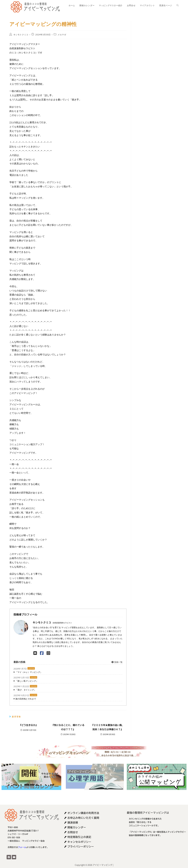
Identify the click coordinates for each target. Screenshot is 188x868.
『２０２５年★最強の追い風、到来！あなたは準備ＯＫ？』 (108, 727)
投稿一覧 (117, 662)
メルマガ (62, 35)
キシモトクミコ (21, 35)
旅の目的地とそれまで (26, 699)
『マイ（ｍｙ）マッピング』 (29, 672)
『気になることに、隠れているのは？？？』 (68, 727)
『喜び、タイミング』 (26, 690)
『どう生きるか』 (28, 725)
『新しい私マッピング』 (27, 681)
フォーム (22, 847)
